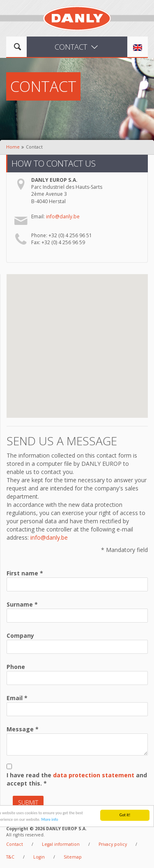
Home (13, 147)
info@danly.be (63, 216)
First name (22, 573)
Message (20, 729)
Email (15, 698)
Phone (16, 667)
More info (49, 821)
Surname (20, 604)
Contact (15, 844)
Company (20, 636)
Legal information (61, 844)
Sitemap (73, 857)
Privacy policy (113, 844)
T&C (10, 857)
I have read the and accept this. (77, 779)
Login (39, 857)
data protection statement (94, 775)
